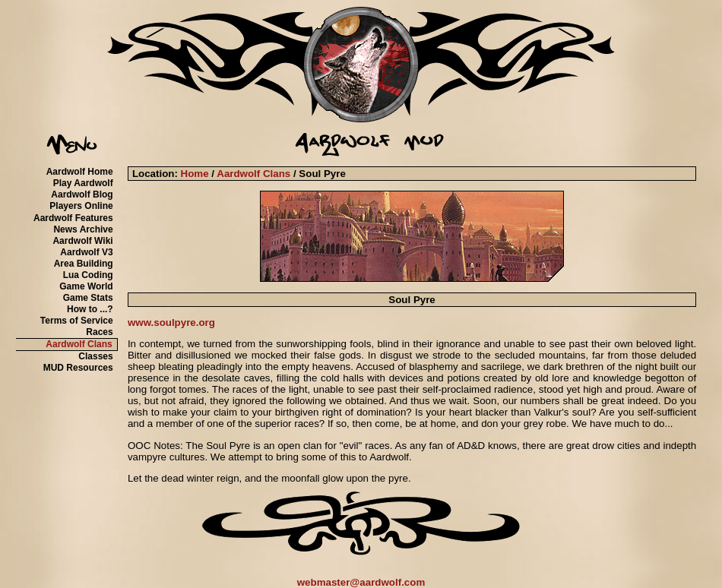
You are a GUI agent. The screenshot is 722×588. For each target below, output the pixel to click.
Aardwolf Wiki (82, 241)
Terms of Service (77, 321)
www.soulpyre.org (171, 322)
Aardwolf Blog (82, 194)
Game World (86, 286)
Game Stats (88, 298)
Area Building (84, 264)
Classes (95, 356)
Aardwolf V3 (86, 252)
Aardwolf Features (73, 218)
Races (99, 332)
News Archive (83, 229)
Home (195, 174)
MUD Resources (78, 368)
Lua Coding (88, 275)
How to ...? (90, 309)
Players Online (81, 206)
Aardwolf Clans (79, 344)
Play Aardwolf (83, 183)
